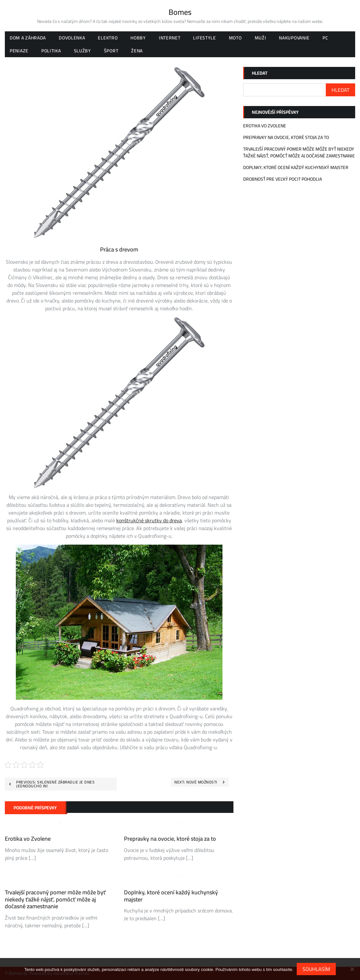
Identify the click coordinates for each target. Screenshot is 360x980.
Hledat (260, 73)
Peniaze (19, 51)
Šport (111, 51)
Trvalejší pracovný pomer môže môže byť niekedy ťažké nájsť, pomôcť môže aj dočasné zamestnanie (55, 899)
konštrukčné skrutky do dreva (149, 520)
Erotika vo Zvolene (28, 839)
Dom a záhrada (28, 38)
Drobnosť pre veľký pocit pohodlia (283, 179)
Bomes (180, 12)
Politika (51, 51)
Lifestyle (204, 38)
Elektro (108, 38)
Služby (82, 51)
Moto (235, 38)
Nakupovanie (294, 38)
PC (325, 38)
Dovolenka (72, 38)
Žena (137, 51)
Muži (261, 38)
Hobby (138, 38)
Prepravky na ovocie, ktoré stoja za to (170, 839)
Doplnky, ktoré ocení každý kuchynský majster (171, 896)
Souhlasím (316, 969)
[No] (352, 969)
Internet (170, 38)
